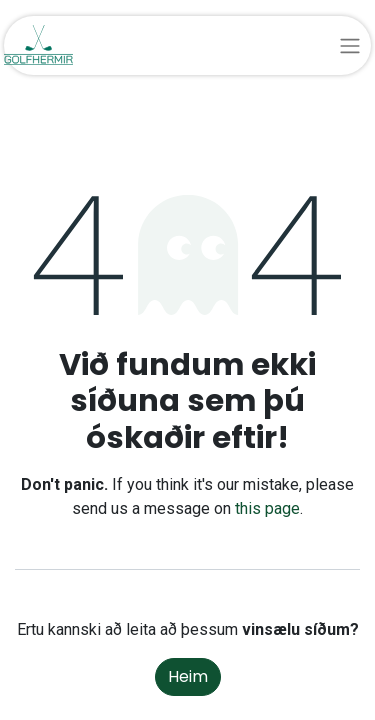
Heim (188, 676)
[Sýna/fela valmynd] (350, 45)
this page (267, 508)
